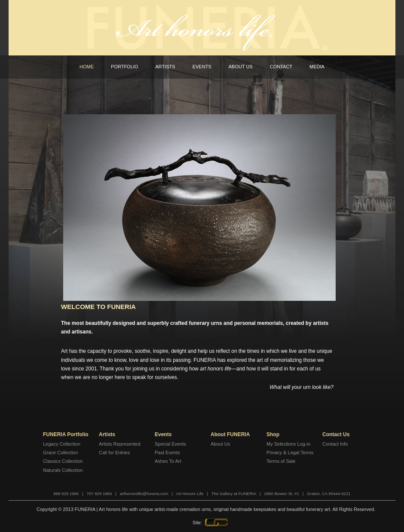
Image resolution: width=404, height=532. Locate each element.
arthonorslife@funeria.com (144, 494)
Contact (281, 67)
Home (87, 67)
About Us (241, 67)
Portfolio (124, 67)
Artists (165, 67)
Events (202, 67)
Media (317, 67)
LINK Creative (217, 523)
